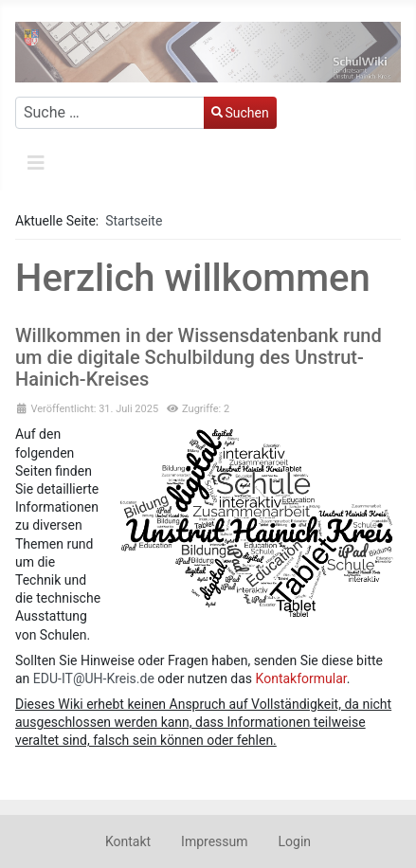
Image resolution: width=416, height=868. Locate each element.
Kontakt (128, 841)
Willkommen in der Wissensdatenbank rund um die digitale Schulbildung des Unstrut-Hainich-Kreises (199, 357)
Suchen (240, 113)
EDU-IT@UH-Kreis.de (94, 678)
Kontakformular (301, 678)
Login (295, 841)
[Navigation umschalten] (36, 163)
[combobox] (110, 113)
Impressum (214, 841)
